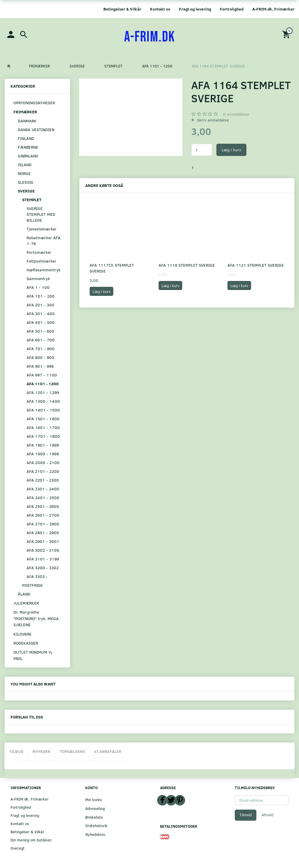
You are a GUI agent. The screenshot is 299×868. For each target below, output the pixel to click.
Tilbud (16, 751)
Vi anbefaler (108, 751)
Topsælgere (72, 751)
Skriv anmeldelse (212, 120)
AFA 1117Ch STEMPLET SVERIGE (112, 268)
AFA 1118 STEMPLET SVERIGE (187, 265)
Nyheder (41, 751)
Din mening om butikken (31, 840)
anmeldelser (236, 114)
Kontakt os (160, 9)
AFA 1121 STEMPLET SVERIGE (256, 265)
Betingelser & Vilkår (122, 9)
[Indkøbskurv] (287, 34)
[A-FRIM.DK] (150, 37)
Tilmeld (246, 815)
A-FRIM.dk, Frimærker (273, 9)
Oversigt (18, 848)
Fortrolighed (232, 9)
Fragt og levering (195, 9)
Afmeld (267, 815)
